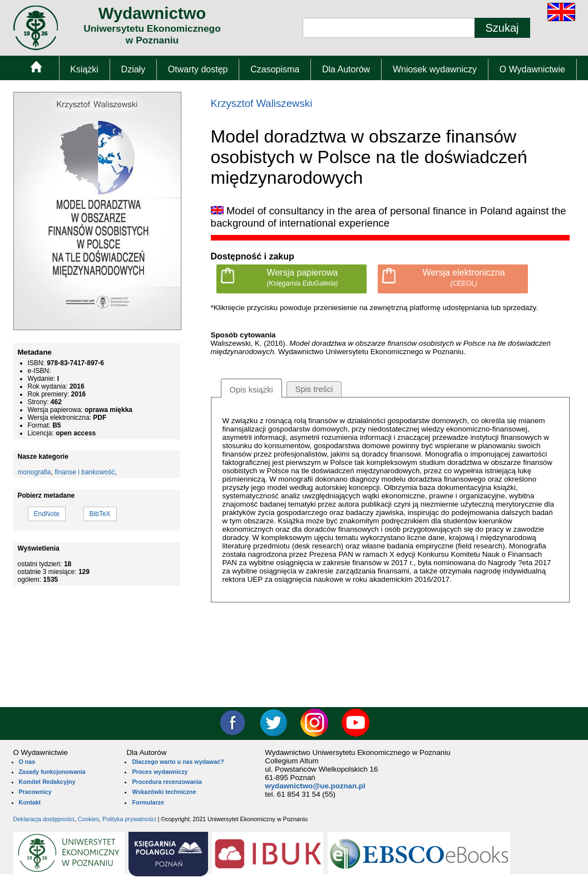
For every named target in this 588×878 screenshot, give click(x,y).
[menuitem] (36, 69)
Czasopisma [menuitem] (275, 69)
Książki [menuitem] (84, 69)
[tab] (251, 388)
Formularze (148, 802)
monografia (34, 472)
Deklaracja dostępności (44, 819)
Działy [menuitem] (134, 69)
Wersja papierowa (302, 278)
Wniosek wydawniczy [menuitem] (435, 69)
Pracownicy (35, 792)
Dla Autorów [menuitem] (346, 69)
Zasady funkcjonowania (52, 772)
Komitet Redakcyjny (47, 782)
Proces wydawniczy (160, 772)
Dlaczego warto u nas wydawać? (178, 762)
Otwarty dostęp (198, 69)
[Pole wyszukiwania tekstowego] (389, 28)
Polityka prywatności (129, 819)
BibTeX (100, 514)
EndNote (47, 514)
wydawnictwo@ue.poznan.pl (315, 786)
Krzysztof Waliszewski (262, 103)
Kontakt (30, 802)
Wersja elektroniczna (463, 278)
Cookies (89, 819)
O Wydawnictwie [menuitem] (532, 69)
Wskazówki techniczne (164, 792)
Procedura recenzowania (167, 782)
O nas (27, 762)
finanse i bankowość (85, 472)
